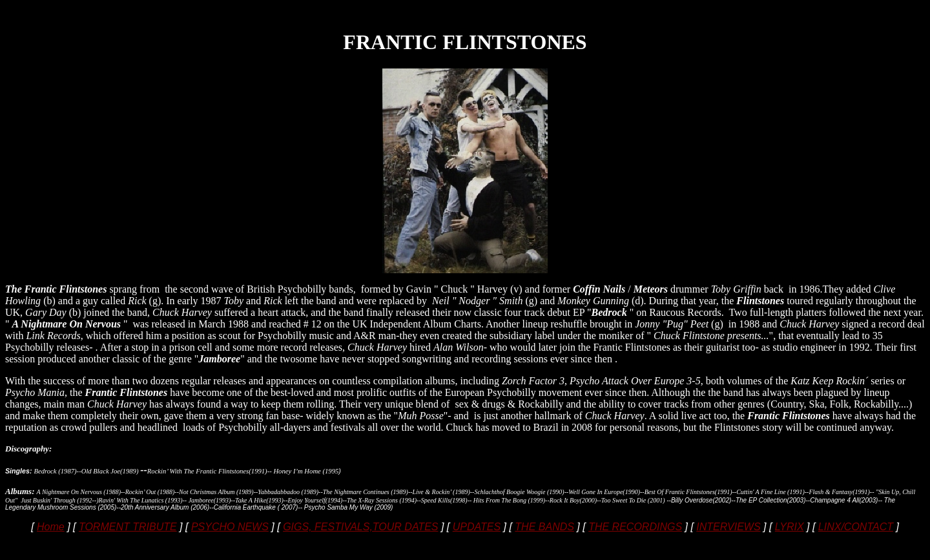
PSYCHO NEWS (230, 527)
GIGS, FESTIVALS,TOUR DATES (360, 527)
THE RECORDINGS (635, 527)
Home (51, 527)
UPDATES (477, 527)
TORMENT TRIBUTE (128, 527)
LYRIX (790, 527)
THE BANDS (544, 527)
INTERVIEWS (728, 527)
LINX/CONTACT (856, 527)
